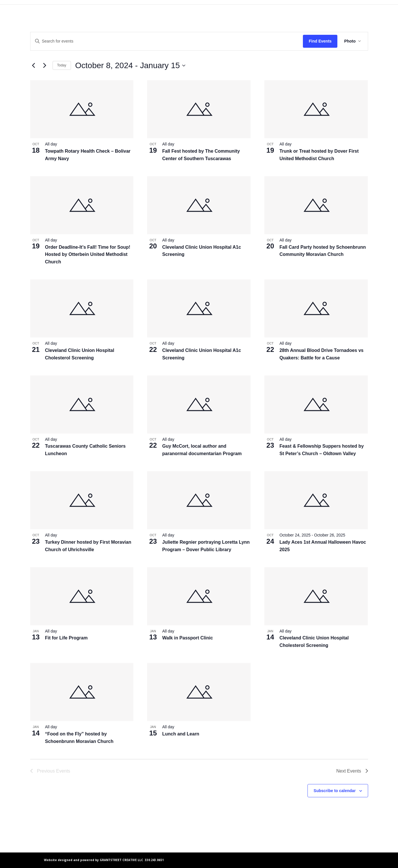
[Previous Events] (34, 66)
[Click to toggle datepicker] (130, 66)
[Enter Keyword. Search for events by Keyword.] (167, 41)
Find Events (320, 41)
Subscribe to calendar (334, 791)
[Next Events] (45, 66)
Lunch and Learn (181, 734)
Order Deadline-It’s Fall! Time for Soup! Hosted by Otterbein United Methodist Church (88, 255)
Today (62, 65)
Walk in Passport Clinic (187, 638)
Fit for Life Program (66, 638)
